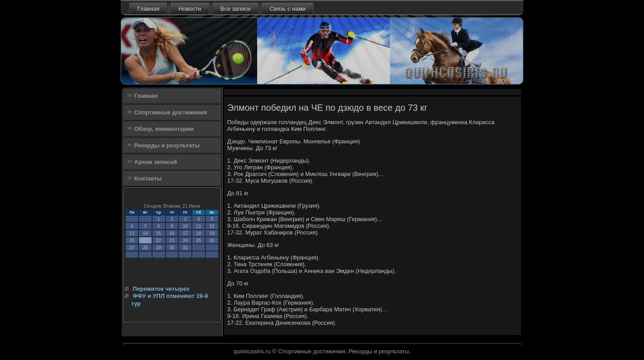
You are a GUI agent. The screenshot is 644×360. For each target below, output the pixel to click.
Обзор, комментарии (164, 129)
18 (199, 233)
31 (185, 248)
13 (132, 233)
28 (145, 248)
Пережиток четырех (161, 289)
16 (172, 233)
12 (212, 226)
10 (185, 226)
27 (132, 248)
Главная (148, 9)
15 (159, 233)
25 (199, 241)
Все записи (235, 9)
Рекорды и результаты (167, 145)
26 (212, 241)
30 (172, 248)
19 (212, 233)
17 (185, 233)
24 (185, 241)
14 (145, 233)
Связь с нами (288, 9)
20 (132, 241)
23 (172, 241)
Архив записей (156, 162)
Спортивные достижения (170, 112)
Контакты (148, 178)
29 (159, 248)
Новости (190, 9)
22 (159, 241)
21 (145, 241)
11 (199, 226)
